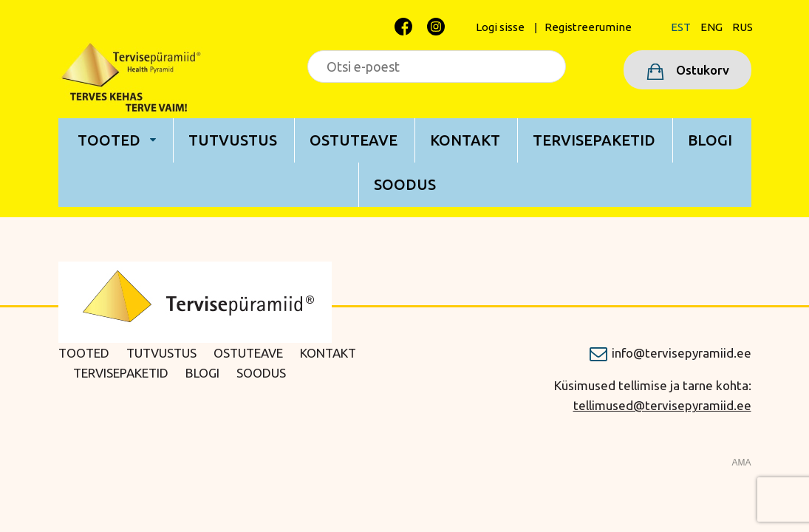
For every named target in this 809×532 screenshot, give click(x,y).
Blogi (710, 140)
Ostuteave (354, 140)
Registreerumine (588, 27)
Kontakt (465, 140)
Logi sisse (500, 27)
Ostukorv (701, 70)
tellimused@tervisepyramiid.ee (662, 405)
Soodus (405, 184)
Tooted (109, 140)
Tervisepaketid (594, 140)
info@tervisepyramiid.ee (682, 353)
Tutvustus (233, 140)
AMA (741, 463)
